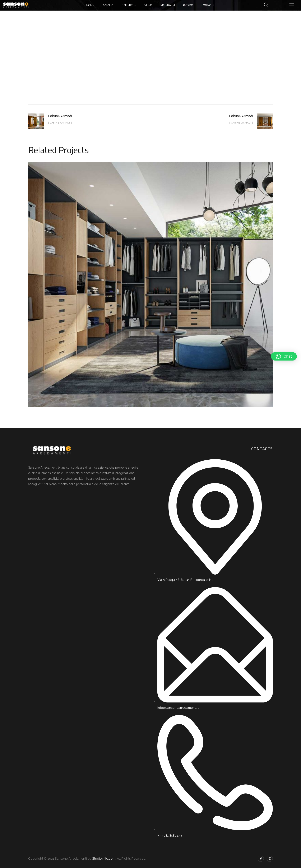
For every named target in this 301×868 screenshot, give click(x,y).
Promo (188, 5)
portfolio (131, 70)
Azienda (108, 5)
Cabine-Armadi (155, 70)
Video (148, 5)
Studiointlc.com (104, 859)
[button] (284, 356)
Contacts (208, 5)
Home (90, 5)
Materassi (168, 5)
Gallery (127, 5)
